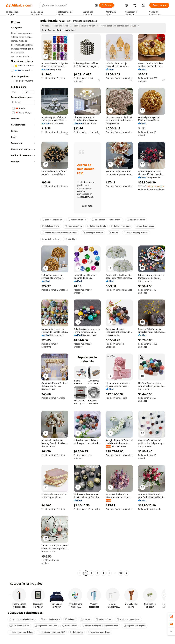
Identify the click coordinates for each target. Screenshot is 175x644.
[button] (96, 5)
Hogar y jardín (61, 26)
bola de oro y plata (121, 226)
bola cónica (77, 632)
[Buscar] (107, 5)
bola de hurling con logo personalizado (100, 626)
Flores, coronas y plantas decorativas (118, 26)
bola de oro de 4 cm (19, 626)
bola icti (113, 233)
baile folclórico (104, 619)
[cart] (135, 6)
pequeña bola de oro (52, 220)
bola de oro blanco (145, 226)
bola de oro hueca (77, 220)
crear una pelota (73, 226)
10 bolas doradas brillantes (22, 619)
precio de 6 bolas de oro (128, 619)
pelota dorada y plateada (136, 233)
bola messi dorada (97, 226)
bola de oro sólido (136, 220)
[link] (171, 616)
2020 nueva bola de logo (21, 632)
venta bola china (51, 239)
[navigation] (22, 297)
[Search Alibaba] (67, 5)
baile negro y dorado (93, 233)
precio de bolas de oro (99, 632)
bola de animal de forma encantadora (60, 233)
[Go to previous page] (80, 573)
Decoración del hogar (84, 26)
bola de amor (69, 626)
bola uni (70, 619)
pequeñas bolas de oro (46, 626)
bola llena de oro (51, 226)
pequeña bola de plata (135, 626)
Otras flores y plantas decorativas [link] (59, 30)
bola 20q (70, 239)
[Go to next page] (127, 573)
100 (121, 573)
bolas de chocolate (50, 619)
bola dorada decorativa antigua (107, 220)
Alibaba (46, 26)
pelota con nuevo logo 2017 (52, 632)
